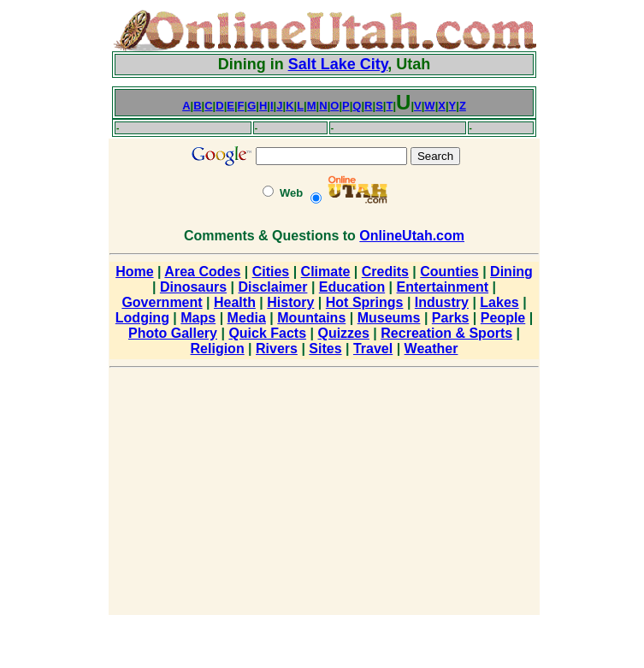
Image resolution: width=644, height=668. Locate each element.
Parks (451, 318)
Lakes (499, 302)
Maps (198, 318)
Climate (326, 272)
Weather (431, 349)
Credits (385, 272)
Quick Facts (267, 333)
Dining (511, 272)
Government (162, 302)
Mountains (311, 318)
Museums (389, 318)
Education (352, 287)
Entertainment (443, 287)
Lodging (142, 318)
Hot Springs (365, 302)
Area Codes (202, 272)
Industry (442, 302)
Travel (373, 349)
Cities (271, 272)
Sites (325, 349)
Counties (449, 272)
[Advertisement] (56, 265)
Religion (218, 349)
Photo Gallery (173, 333)
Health (235, 302)
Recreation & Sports (446, 333)
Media (247, 318)
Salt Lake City (338, 64)
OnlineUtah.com (412, 236)
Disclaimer (273, 287)
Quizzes (343, 333)
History (290, 302)
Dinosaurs (193, 287)
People (503, 318)
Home (134, 272)
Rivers (277, 349)
